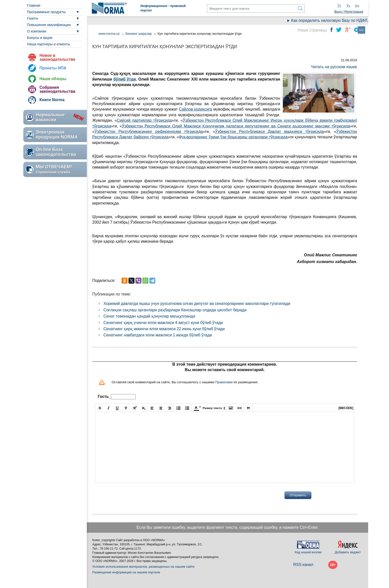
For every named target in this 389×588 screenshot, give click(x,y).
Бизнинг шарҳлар (139, 34)
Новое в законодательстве (57, 57)
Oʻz (357, 6)
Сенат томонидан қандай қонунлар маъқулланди (149, 316)
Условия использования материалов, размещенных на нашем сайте (143, 567)
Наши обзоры (53, 79)
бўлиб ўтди (125, 79)
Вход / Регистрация (349, 12)
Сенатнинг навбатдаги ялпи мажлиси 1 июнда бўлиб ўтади (158, 335)
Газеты (32, 18)
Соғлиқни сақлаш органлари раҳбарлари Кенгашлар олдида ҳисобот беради (175, 310)
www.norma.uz (109, 34)
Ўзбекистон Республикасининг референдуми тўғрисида (149, 132)
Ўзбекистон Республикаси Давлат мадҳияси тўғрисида (270, 132)
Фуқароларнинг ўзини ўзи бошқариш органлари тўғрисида (233, 137)
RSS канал (303, 565)
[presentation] (133, 495)
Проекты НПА (53, 68)
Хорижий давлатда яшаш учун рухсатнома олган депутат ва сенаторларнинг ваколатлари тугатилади (197, 304)
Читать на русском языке (334, 67)
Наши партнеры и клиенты (49, 44)
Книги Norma (52, 100)
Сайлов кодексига (195, 109)
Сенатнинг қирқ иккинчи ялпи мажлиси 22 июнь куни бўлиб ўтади (164, 329)
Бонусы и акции (40, 38)
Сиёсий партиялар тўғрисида (144, 120)
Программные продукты (46, 12)
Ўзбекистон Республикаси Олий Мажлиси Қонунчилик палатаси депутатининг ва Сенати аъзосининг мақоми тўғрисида (236, 126)
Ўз (348, 6)
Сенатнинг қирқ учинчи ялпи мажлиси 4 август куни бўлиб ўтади (163, 323)
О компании (37, 31)
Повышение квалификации (49, 25)
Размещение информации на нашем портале (126, 572)
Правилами (224, 382)
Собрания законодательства (57, 89)
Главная (34, 5)
